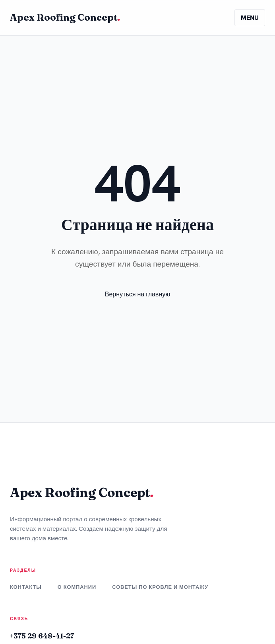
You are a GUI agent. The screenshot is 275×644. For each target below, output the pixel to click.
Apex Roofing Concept (65, 17)
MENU (250, 18)
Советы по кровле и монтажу (160, 587)
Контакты (26, 587)
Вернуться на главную (137, 294)
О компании (77, 587)
